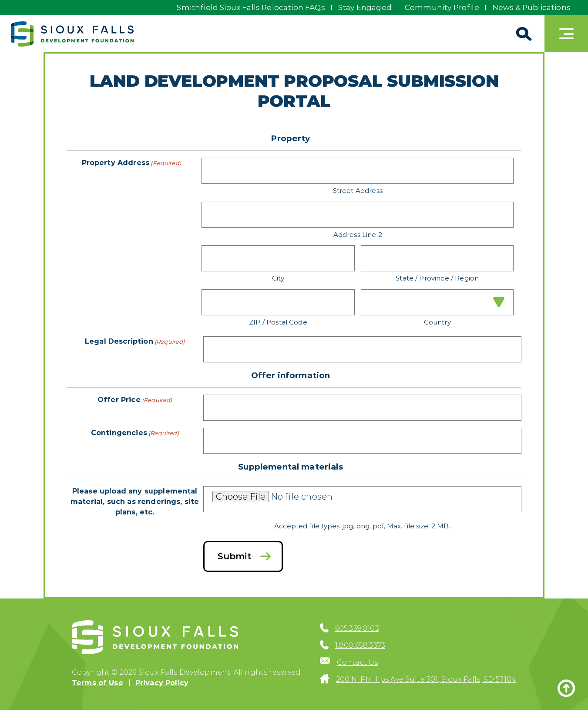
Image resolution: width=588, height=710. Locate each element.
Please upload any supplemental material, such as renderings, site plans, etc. (135, 502)
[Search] (523, 34)
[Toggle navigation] (566, 34)
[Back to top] (566, 688)
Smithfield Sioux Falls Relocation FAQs (251, 7)
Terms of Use (97, 683)
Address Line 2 (358, 235)
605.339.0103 (357, 628)
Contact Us (358, 662)
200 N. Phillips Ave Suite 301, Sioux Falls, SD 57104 (426, 679)
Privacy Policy (162, 683)
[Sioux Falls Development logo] (72, 34)
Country (437, 322)
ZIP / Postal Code (278, 322)
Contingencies (135, 433)
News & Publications (531, 7)
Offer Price (135, 400)
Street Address (358, 191)
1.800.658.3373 (360, 645)
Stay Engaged (365, 7)
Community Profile (442, 7)
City (278, 278)
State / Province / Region (437, 278)
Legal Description (135, 342)
